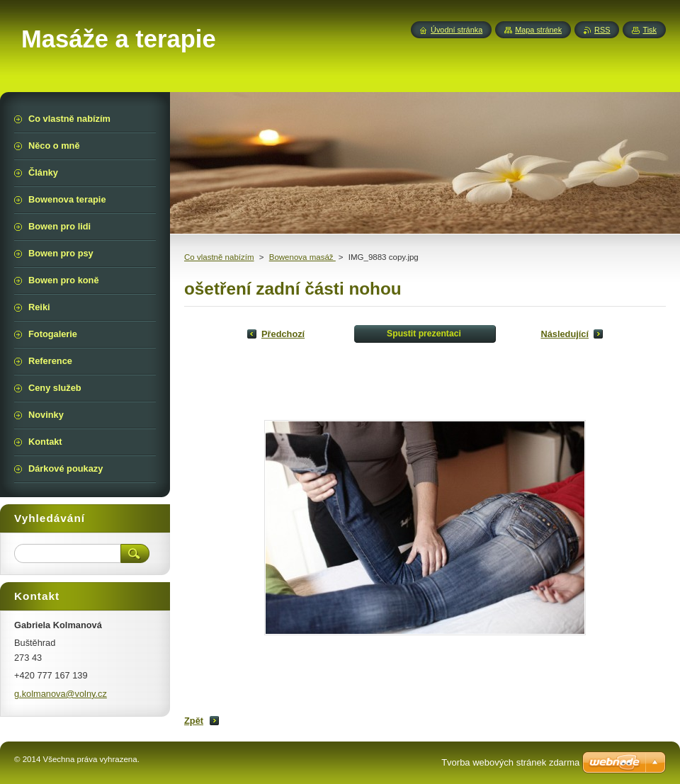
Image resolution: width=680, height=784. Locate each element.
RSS (602, 30)
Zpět (194, 721)
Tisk (650, 30)
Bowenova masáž (302, 257)
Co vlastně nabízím (219, 257)
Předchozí (283, 334)
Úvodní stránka (457, 30)
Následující (565, 334)
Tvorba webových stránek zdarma (510, 762)
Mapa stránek (538, 30)
